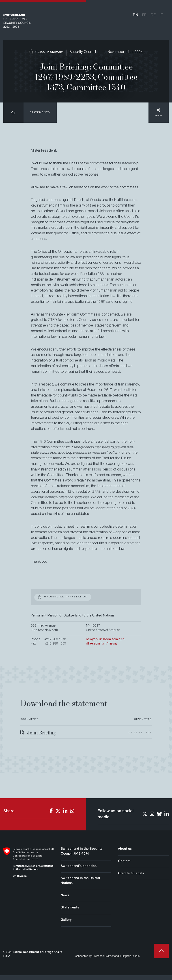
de (154, 17)
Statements (40, 118)
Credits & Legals (131, 878)
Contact (124, 866)
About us (125, 854)
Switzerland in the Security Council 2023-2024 (82, 856)
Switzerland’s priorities (79, 871)
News (65, 900)
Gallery (66, 925)
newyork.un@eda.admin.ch (105, 644)
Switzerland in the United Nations (80, 886)
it (162, 17)
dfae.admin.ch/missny (102, 649)
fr (145, 17)
